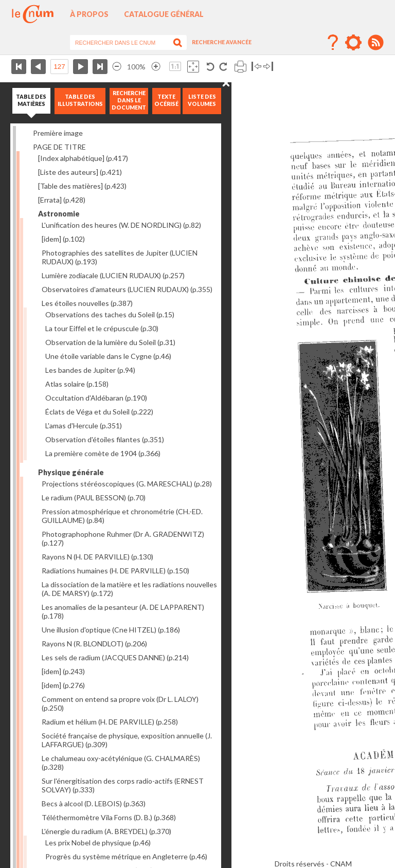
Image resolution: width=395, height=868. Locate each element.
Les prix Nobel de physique (98, 843)
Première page (19, 67)
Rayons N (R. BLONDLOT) (94, 644)
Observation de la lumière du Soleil (110, 342)
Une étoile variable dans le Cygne (108, 356)
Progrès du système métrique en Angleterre (126, 856)
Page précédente (38, 67)
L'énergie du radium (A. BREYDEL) (106, 831)
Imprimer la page (240, 67)
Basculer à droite (268, 67)
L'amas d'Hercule (84, 426)
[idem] (63, 239)
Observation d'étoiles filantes (105, 439)
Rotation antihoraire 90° (211, 67)
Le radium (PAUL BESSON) (94, 498)
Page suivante (80, 67)
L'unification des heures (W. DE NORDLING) (121, 225)
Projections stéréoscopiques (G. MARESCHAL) (127, 484)
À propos (89, 14)
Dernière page (100, 67)
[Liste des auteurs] (80, 172)
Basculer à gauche (256, 67)
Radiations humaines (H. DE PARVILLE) (115, 571)
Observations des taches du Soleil (110, 314)
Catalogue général (164, 14)
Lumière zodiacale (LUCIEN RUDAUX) (113, 275)
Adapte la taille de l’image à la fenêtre (193, 67)
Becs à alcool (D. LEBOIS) (94, 803)
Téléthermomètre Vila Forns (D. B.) (109, 817)
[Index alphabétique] (83, 158)
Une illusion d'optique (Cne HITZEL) (111, 630)
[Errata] (62, 200)
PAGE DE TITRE (59, 147)
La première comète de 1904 (103, 453)
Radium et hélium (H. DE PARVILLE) (110, 722)
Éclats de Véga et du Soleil (99, 412)
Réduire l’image (117, 67)
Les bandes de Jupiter (90, 370)
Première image (58, 133)
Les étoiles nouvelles (87, 303)
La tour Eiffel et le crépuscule (102, 328)
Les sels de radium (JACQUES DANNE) (115, 657)
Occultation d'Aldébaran (96, 398)
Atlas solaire (77, 384)
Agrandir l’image (156, 67)
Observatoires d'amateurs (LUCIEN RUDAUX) (127, 289)
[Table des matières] (82, 186)
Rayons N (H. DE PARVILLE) (97, 557)
